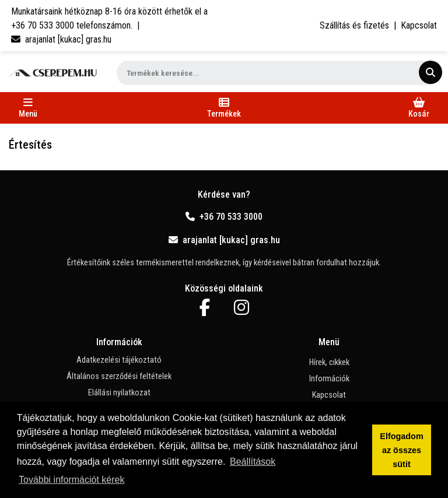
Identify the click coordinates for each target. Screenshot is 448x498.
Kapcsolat (419, 25)
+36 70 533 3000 (224, 217)
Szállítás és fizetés (354, 25)
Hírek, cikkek (329, 362)
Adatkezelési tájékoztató (119, 360)
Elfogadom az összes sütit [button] (401, 450)
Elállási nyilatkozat (119, 393)
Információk (329, 379)
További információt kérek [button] (71, 480)
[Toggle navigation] (28, 108)
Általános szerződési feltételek (119, 376)
